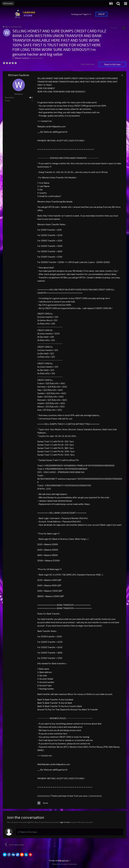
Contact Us (63, 861)
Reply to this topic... (28, 832)
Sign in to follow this (13, 27)
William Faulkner (22, 58)
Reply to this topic (112, 64)
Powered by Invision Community (64, 864)
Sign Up (101, 14)
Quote (46, 803)
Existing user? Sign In (81, 14)
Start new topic (88, 64)
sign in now (65, 822)
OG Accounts (37, 58)
